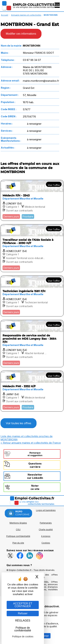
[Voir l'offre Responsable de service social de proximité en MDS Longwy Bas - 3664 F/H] (32, 344)
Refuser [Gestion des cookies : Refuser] (23, 613)
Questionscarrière (35, 465)
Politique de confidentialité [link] (23, 629)
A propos (46, 536)
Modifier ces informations (21, 34)
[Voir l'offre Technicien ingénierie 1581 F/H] (32, 296)
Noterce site (35, 487)
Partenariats (46, 523)
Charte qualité (46, 530)
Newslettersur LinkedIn (35, 476)
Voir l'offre (54, 185)
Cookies (46, 543)
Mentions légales (18, 523)
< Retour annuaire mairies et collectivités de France (31, 443)
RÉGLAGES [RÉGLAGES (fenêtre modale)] (23, 621)
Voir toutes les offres (19, 423)
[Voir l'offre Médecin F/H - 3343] (32, 200)
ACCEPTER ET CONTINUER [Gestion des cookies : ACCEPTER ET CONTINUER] (23, 605)
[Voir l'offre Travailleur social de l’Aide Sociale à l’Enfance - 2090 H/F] (32, 248)
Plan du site (18, 543)
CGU (18, 530)
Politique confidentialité (18, 536)
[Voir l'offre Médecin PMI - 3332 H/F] (32, 391)
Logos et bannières (46, 510)
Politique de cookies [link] (23, 636)
